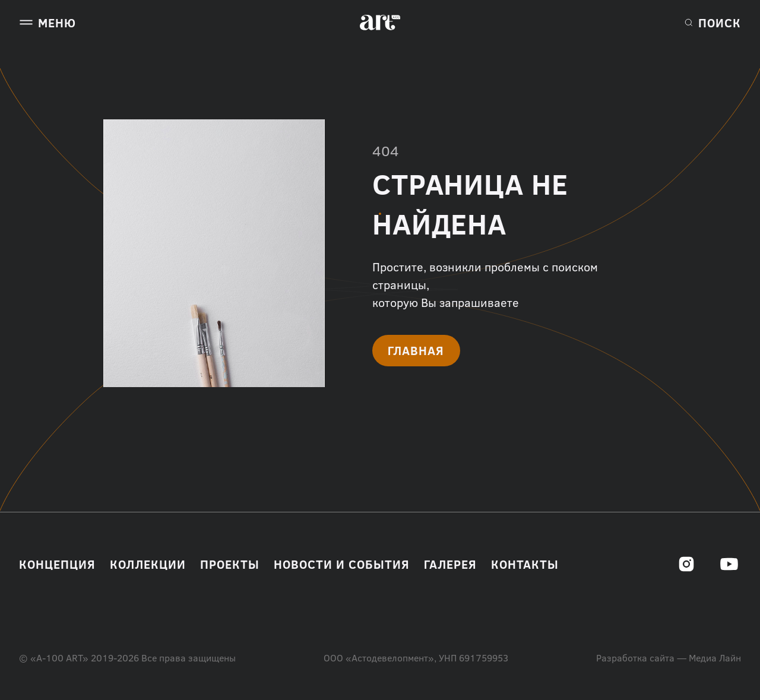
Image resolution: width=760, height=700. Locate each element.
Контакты (525, 564)
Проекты (230, 564)
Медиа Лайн (715, 658)
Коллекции (148, 564)
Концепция (57, 564)
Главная (416, 350)
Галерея (450, 564)
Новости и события (342, 564)
